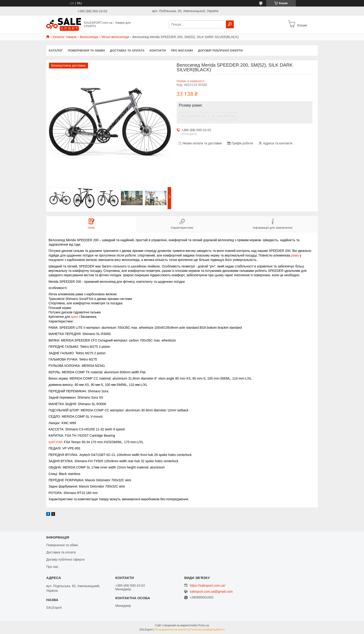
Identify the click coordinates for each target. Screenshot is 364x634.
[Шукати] (230, 24)
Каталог (56, 50)
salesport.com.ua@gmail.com (211, 592)
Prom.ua (204, 625)
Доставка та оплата (127, 50)
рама (295, 255)
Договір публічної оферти (220, 50)
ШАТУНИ (55, 442)
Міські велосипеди (115, 37)
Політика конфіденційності (208, 630)
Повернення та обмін (86, 50)
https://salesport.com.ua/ (208, 585)
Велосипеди (89, 37)
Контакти (158, 50)
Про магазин (182, 50)
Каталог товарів (65, 37)
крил (75, 317)
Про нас (52, 567)
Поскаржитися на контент (172, 630)
